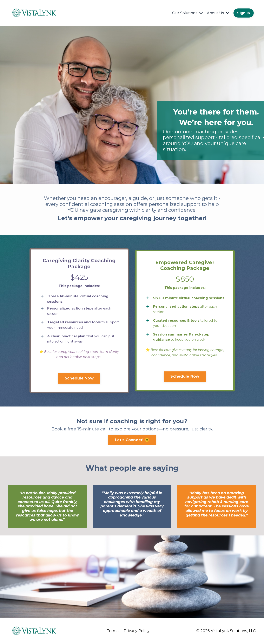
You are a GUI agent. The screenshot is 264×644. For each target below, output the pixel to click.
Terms (113, 631)
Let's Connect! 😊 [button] (132, 440)
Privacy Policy (137, 631)
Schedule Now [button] (79, 378)
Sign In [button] (244, 13)
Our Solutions (187, 13)
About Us (218, 13)
